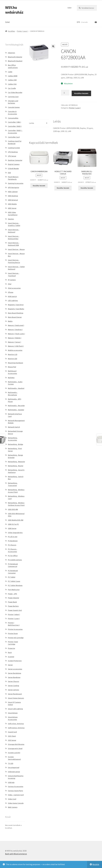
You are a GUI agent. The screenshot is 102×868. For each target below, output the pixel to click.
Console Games (14, 107)
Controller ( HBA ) (15, 122)
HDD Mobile (12, 204)
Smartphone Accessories (13, 718)
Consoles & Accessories (12, 113)
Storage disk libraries (16, 744)
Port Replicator (14, 590)
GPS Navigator (14, 187)
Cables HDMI (13, 76)
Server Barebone (14, 677)
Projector (12, 648)
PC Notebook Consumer (13, 572)
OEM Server (12, 528)
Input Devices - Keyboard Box (14, 237)
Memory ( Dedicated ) (16, 325)
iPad (10, 284)
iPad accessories (14, 288)
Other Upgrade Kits (15, 533)
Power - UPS (12, 594)
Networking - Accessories (13, 439)
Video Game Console (16, 803)
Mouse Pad (12, 367)
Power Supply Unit (15, 610)
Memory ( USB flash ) (16, 346)
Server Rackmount (15, 694)
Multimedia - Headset (16, 388)
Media (10, 321)
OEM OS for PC (13, 524)
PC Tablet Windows (15, 585)
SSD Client (12, 736)
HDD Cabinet (13, 192)
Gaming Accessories (16, 183)
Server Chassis (14, 681)
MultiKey (11, 378)
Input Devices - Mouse (16, 249)
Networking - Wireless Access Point (16, 491)
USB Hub (11, 782)
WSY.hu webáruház (14, 10)
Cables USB (12, 80)
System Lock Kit (14, 753)
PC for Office (13, 556)
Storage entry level (15, 748)
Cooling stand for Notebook (15, 142)
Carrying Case (13, 97)
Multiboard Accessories (12, 372)
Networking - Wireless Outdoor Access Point (16, 504)
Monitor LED (13, 359)
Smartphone (13, 713)
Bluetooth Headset (15, 61)
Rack (10, 652)
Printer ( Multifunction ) (14, 624)
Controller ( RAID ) (15, 126)
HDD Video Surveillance (13, 214)
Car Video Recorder (15, 92)
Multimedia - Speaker (16, 410)
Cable (10, 72)
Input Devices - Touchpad (14, 274)
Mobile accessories (15, 350)
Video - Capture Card (16, 795)
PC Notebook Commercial (13, 565)
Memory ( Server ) (15, 342)
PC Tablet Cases (14, 581)
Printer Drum (13, 633)
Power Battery (13, 606)
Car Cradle (12, 88)
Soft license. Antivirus (16, 728)
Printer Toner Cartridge (13, 643)
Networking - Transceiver (13, 484)
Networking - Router (16, 466)
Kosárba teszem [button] (39, 186)
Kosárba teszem (81, 93)
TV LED (11, 763)
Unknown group (14, 772)
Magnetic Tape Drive (16, 305)
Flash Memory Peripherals (13, 178)
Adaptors (12, 53)
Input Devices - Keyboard (14, 231)
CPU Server (12, 156)
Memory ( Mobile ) (15, 338)
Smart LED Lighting (15, 709)
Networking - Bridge (15, 444)
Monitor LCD (13, 354)
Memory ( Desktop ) (15, 330)
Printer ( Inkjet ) (14, 614)
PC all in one (13, 537)
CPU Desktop (13, 152)
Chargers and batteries (13, 102)
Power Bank (12, 602)
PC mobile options (15, 560)
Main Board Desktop (16, 313)
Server (10, 665)
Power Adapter (14, 598)
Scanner (11, 657)
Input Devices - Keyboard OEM (14, 244)
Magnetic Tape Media (16, 309)
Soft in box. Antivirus (16, 724)
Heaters (11, 219)
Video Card (12, 799)
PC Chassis (12, 545)
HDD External (13, 200)
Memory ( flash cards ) (16, 334)
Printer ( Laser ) (22, 31)
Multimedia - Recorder (16, 406)
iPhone (11, 292)
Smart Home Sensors (16, 698)
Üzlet (69, 8)
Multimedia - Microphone (13, 394)
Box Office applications (13, 66)
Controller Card (14, 137)
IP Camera (12, 280)
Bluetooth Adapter (15, 57)
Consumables (13, 118)
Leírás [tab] (32, 123)
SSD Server (12, 740)
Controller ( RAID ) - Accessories (15, 132)
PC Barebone (13, 541)
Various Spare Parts (15, 791)
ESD (9, 173)
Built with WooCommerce (16, 854)
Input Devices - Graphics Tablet (14, 224)
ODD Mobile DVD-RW (16, 520)
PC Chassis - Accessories (13, 550)
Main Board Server (15, 317)
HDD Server (12, 208)
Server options (14, 690)
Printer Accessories (15, 629)
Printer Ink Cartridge (16, 638)
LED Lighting (13, 300)
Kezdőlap (11, 31)
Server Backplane (15, 673)
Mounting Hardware (15, 363)
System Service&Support (14, 758)
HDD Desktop (13, 196)
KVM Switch (12, 296)
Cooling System (14, 148)
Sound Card (12, 732)
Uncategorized (14, 767)
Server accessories (15, 669)
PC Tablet (12, 577)
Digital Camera (14, 164)
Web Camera (13, 807)
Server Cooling (13, 686)
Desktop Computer (15, 160)
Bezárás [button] (96, 864)
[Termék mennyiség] (65, 93)
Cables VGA (12, 84)
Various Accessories (16, 786)
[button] (53, 46)
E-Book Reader (13, 168)
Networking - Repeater (16, 462)
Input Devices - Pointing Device (14, 261)
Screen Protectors (15, 661)
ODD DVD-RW (13, 509)
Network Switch (14, 427)
